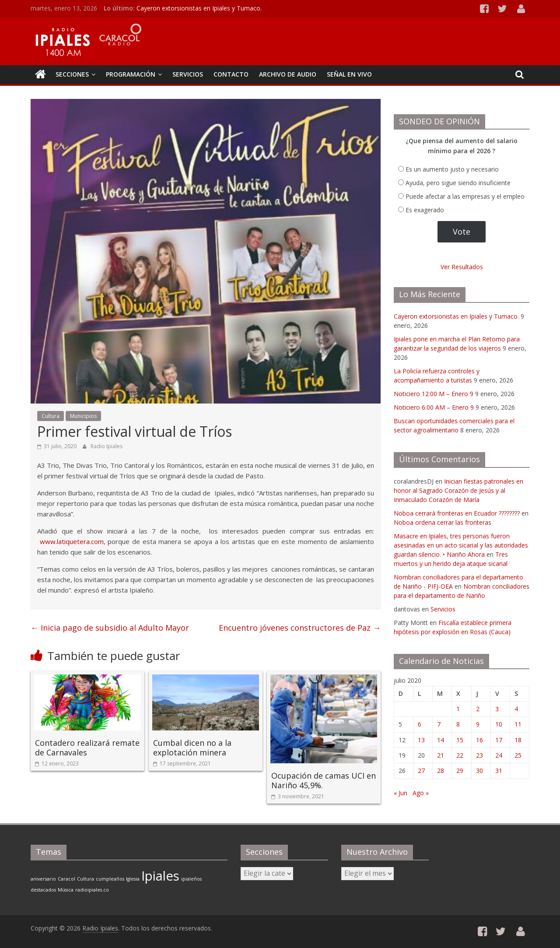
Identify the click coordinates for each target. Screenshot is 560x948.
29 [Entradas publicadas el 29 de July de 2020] (460, 771)
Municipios (83, 416)
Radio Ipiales (107, 446)
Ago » (421, 793)
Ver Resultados (462, 267)
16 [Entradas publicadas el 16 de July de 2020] (479, 740)
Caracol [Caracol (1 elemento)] (66, 879)
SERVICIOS (188, 74)
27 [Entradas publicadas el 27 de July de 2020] (421, 771)
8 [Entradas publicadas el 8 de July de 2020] (458, 724)
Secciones (72, 74)
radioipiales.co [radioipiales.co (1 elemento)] (92, 890)
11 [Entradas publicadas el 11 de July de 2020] (518, 724)
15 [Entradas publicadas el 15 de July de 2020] (460, 740)
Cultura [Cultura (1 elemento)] (86, 879)
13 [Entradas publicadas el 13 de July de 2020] (421, 740)
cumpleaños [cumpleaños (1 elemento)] (110, 879)
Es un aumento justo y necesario (452, 169)
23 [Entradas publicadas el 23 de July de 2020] (479, 755)
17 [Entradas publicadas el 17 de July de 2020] (499, 740)
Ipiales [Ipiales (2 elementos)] (160, 876)
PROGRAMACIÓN (131, 74)
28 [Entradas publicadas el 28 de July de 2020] (441, 771)
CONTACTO (231, 74)
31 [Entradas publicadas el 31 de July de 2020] (499, 771)
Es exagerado (425, 210)
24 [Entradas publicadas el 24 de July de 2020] (499, 755)
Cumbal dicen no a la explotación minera (192, 748)
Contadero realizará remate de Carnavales (87, 748)
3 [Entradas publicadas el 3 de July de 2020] (497, 709)
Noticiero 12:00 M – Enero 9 (434, 394)
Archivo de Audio (288, 74)
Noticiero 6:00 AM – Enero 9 (434, 407)
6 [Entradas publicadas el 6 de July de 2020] (420, 724)
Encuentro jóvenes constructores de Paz (300, 628)
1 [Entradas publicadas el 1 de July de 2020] (458, 709)
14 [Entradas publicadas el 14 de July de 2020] (441, 740)
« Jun (401, 793)
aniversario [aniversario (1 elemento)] (43, 879)
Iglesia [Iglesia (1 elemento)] (133, 879)
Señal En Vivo (349, 74)
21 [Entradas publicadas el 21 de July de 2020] (441, 755)
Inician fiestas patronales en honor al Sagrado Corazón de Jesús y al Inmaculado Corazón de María (458, 490)
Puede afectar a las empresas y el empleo (465, 196)
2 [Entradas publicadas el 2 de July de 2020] (478, 709)
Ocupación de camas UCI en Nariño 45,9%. (324, 780)
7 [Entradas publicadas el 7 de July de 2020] (439, 724)
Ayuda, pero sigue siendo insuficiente (458, 183)
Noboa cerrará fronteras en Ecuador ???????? (457, 513)
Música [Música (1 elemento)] (66, 890)
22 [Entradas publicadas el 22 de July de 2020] (460, 755)
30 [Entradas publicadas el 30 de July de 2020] (479, 771)
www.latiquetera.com (72, 541)
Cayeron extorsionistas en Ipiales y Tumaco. (199, 8)
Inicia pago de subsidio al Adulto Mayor (110, 628)
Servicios (443, 609)
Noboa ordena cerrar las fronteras (443, 522)
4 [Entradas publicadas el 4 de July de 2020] (516, 709)
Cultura (51, 416)
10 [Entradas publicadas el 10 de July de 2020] (499, 724)
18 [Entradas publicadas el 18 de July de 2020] (518, 740)
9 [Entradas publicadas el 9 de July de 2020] (478, 724)
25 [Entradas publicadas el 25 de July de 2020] (518, 755)
